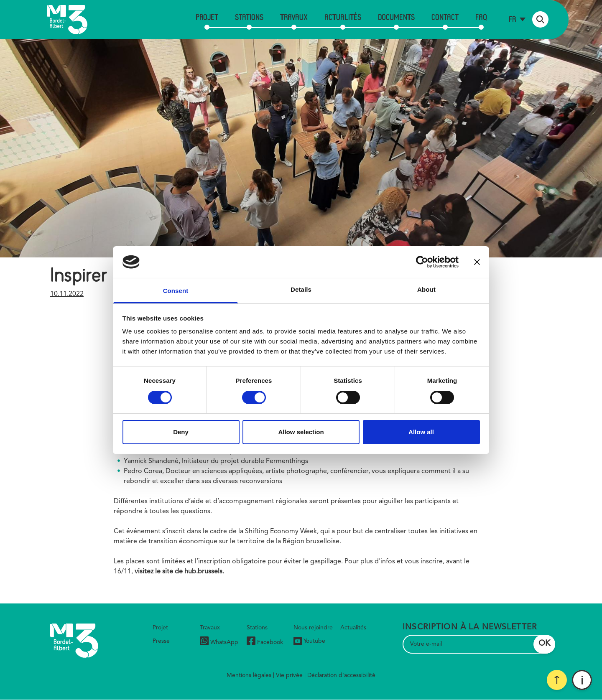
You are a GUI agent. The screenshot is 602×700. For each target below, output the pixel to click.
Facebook (265, 642)
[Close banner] (477, 262)
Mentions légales (249, 675)
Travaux (294, 17)
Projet (207, 17)
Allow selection (301, 432)
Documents (396, 17)
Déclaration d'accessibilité (341, 675)
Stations (249, 17)
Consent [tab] (176, 291)
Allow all (421, 432)
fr (512, 19)
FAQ (481, 17)
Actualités (343, 17)
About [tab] (426, 289)
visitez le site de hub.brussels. (179, 572)
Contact (445, 17)
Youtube (309, 641)
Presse (161, 641)
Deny (181, 432)
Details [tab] (301, 289)
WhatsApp (219, 642)
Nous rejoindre (313, 628)
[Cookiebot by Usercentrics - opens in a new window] (422, 262)
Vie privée (289, 675)
